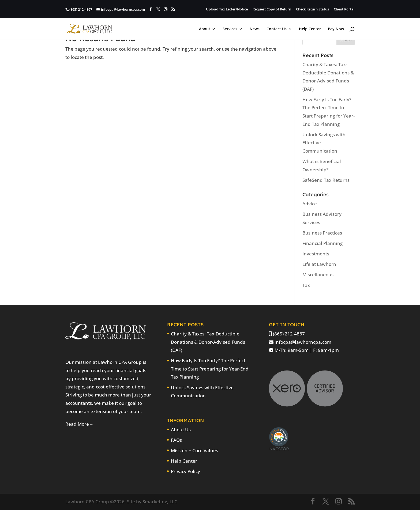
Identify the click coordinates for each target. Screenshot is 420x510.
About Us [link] (181, 430)
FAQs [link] (176, 440)
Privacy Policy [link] (185, 471)
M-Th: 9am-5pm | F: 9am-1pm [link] (307, 350)
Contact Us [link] (277, 29)
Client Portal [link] (344, 10)
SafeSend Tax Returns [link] (326, 180)
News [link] (255, 29)
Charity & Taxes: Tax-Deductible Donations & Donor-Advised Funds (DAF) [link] (208, 342)
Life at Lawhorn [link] (319, 264)
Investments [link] (316, 254)
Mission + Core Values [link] (194, 450)
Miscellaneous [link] (318, 275)
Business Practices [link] (322, 233)
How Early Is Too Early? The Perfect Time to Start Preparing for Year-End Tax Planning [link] (210, 369)
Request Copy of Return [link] (272, 10)
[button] (151, 9)
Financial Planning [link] (322, 243)
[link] (90, 28)
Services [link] (230, 29)
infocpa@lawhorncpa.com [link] (303, 342)
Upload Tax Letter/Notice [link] (227, 10)
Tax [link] (306, 285)
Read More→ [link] (79, 424)
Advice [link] (310, 204)
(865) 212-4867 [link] (289, 334)
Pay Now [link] (336, 29)
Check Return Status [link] (312, 10)
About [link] (205, 29)
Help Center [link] (310, 29)
